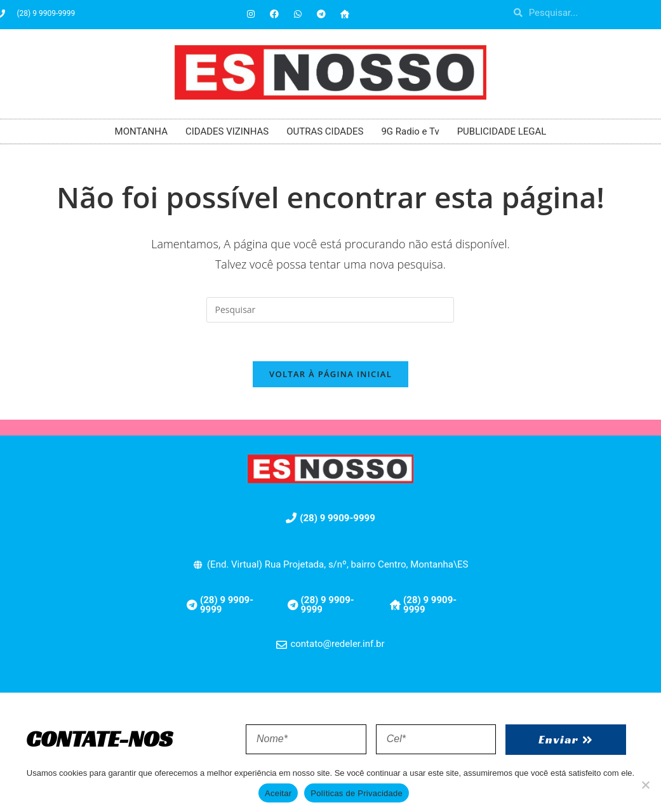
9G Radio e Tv (410, 131)
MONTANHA (141, 131)
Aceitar (278, 793)
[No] (645, 785)
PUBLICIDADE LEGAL (502, 131)
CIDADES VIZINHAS (227, 131)
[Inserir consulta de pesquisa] (330, 310)
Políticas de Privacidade (357, 793)
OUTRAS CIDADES (325, 131)
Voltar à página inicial (330, 374)
